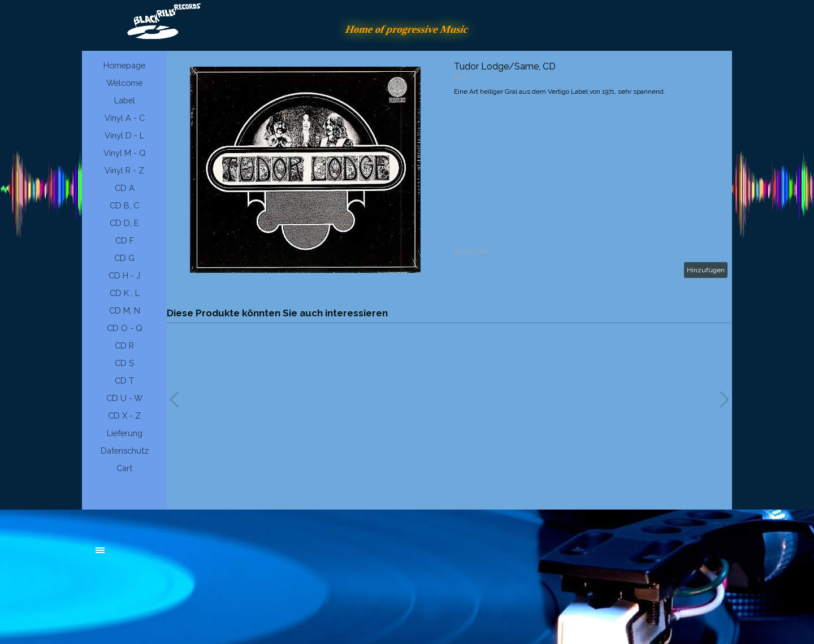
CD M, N (125, 310)
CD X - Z (124, 415)
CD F (125, 240)
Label (125, 100)
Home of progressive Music (407, 29)
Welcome (124, 83)
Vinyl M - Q (125, 153)
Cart (124, 468)
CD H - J (124, 275)
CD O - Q (125, 328)
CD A (125, 188)
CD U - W (124, 398)
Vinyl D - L (124, 135)
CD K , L (125, 293)
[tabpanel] (181, 556)
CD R (124, 345)
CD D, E (124, 223)
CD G (124, 258)
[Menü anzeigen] (100, 550)
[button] (724, 399)
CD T (124, 380)
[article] (449, 169)
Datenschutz (125, 451)
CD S (124, 363)
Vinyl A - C (125, 118)
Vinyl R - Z (124, 170)
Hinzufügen (706, 270)
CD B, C (124, 205)
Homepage (124, 65)
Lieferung (125, 433)
